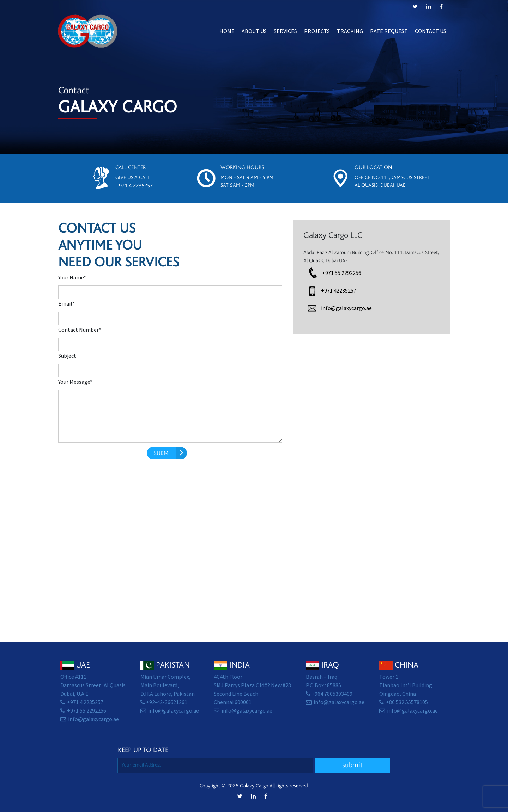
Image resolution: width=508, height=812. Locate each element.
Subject (67, 356)
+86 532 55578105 (407, 702)
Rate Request (389, 31)
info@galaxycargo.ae (346, 308)
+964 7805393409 (332, 694)
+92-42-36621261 (167, 702)
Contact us (431, 31)
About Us (254, 31)
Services (285, 31)
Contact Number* (80, 330)
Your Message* (75, 382)
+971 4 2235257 (134, 186)
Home (227, 31)
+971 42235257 (339, 291)
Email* (66, 304)
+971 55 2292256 (342, 273)
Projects (317, 31)
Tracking (350, 31)
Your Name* (72, 278)
